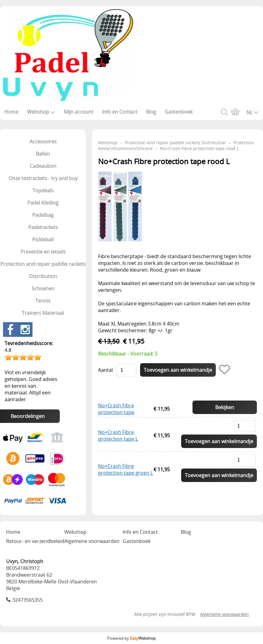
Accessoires (43, 141)
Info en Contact (120, 112)
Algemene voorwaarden (92, 541)
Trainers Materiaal (43, 313)
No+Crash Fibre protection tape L (118, 435)
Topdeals (43, 190)
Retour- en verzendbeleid (35, 541)
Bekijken (225, 407)
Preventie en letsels (43, 252)
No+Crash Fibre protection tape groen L (126, 469)
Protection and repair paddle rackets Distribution (43, 270)
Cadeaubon (43, 166)
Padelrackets (43, 227)
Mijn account (79, 112)
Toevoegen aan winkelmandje (219, 441)
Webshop (41, 112)
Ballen (43, 154)
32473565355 (27, 600)
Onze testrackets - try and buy (43, 178)
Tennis (43, 301)
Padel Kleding (43, 203)
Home (11, 112)
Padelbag (43, 215)
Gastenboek (179, 112)
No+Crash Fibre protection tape (116, 409)
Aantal (105, 370)
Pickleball (43, 239)
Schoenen (43, 288)
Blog (151, 112)
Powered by (131, 638)
